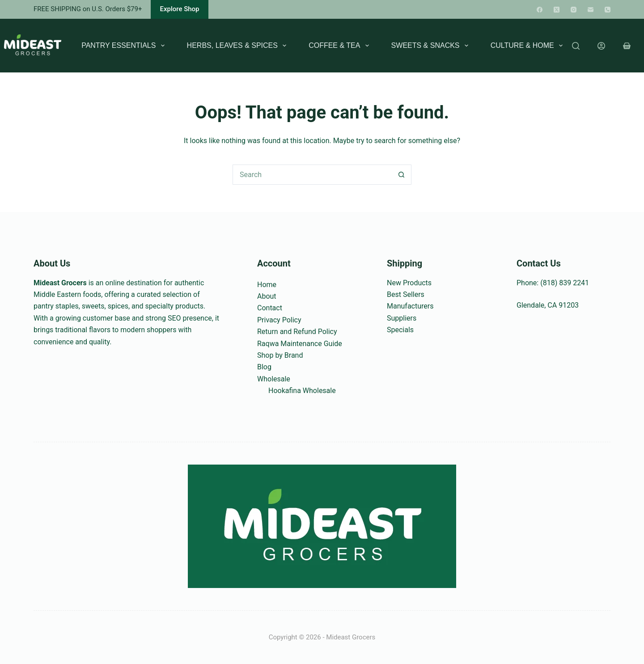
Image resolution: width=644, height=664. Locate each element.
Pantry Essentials (125, 46)
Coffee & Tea (340, 46)
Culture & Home (528, 46)
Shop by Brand (280, 355)
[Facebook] (540, 10)
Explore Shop (179, 9)
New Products (409, 283)
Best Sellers (406, 294)
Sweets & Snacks (432, 46)
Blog (264, 367)
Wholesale (274, 379)
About (267, 296)
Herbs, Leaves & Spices (239, 46)
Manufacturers (410, 306)
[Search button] (401, 175)
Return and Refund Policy (297, 332)
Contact (270, 308)
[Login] (601, 46)
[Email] (591, 10)
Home (267, 285)
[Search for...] (312, 175)
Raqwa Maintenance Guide (300, 344)
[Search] (576, 46)
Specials (400, 330)
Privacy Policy (279, 320)
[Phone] (608, 10)
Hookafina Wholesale (302, 391)
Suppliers (402, 318)
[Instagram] (574, 10)
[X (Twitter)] (557, 10)
